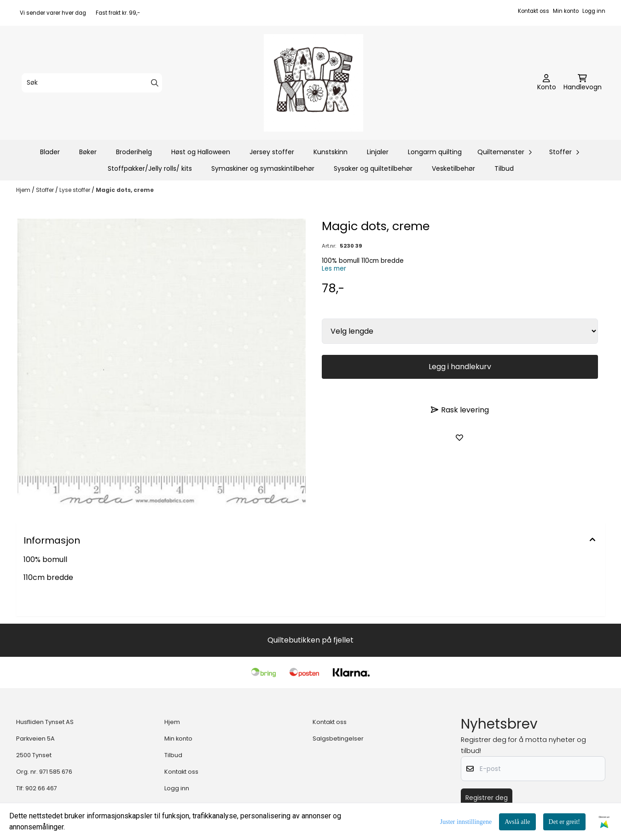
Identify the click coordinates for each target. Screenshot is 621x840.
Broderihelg (134, 152)
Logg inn (594, 11)
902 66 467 (41, 788)
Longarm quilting (435, 152)
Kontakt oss (534, 11)
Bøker (88, 152)
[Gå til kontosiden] (547, 83)
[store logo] (313, 83)
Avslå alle (517, 822)
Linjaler (378, 152)
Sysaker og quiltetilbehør (373, 168)
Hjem (24, 190)
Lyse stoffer (75, 190)
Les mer (334, 269)
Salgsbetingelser (338, 739)
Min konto (566, 11)
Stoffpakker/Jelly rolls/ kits (150, 168)
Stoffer (46, 190)
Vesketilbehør (453, 168)
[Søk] (92, 83)
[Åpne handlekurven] (583, 83)
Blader (50, 152)
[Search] (155, 83)
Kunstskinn (331, 152)
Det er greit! (564, 822)
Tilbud (504, 168)
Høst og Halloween (201, 152)
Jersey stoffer (272, 152)
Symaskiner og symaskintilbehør (263, 168)
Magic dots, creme (125, 190)
